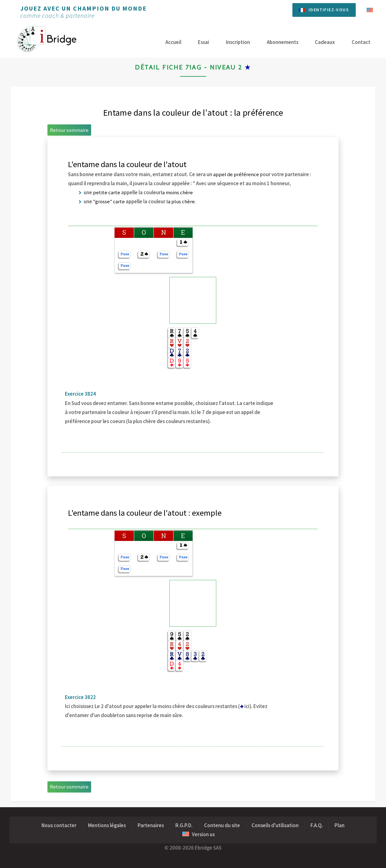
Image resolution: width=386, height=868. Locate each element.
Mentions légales (107, 825)
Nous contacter (59, 825)
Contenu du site (222, 825)
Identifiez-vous (329, 10)
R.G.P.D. (184, 825)
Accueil (173, 42)
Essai (203, 42)
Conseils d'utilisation (275, 825)
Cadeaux (325, 42)
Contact (361, 42)
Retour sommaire (69, 130)
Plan (340, 825)
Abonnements (283, 42)
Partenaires (151, 825)
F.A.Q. (317, 825)
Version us (198, 834)
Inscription (238, 42)
